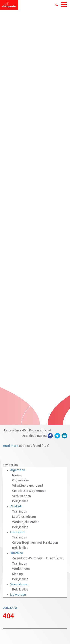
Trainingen (20, 511)
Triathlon (17, 553)
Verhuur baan (21, 496)
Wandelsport (20, 584)
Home (7, 430)
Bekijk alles (20, 501)
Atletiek (16, 506)
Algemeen (18, 470)
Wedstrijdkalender (25, 522)
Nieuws (17, 475)
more (11, 446)
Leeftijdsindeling (24, 517)
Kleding (17, 574)
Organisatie (20, 480)
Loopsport (18, 532)
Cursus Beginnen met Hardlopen (35, 542)
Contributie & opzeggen (29, 491)
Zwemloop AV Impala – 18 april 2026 (38, 558)
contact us (10, 607)
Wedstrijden (21, 569)
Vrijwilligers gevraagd (27, 485)
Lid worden (18, 594)
